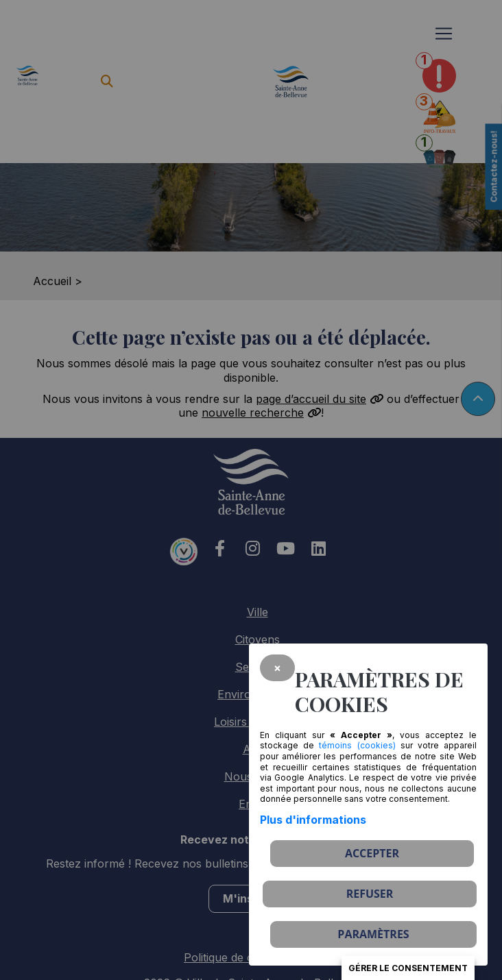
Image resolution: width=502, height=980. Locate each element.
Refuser (370, 894)
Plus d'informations (313, 820)
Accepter (372, 853)
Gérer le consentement (408, 968)
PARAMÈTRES (373, 934)
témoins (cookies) (357, 745)
